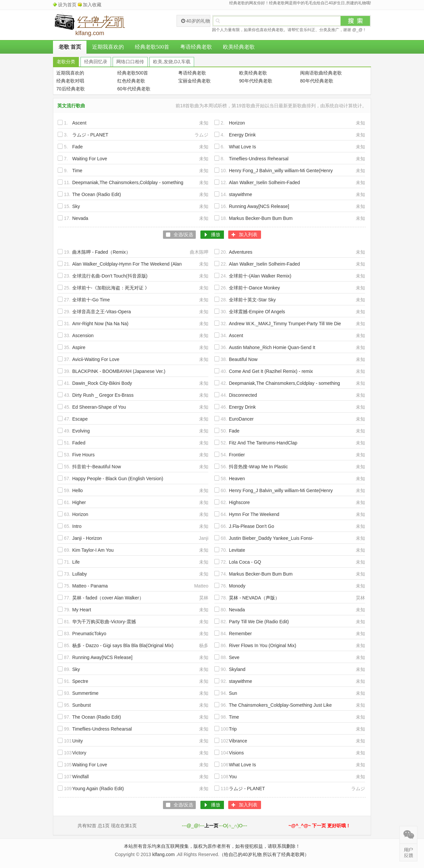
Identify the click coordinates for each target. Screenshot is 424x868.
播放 (216, 234)
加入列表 (248, 234)
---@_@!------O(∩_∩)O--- (214, 826)
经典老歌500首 (152, 47)
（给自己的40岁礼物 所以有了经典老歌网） (264, 854)
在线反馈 (408, 852)
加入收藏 (92, 5)
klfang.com (164, 854)
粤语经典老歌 (196, 47)
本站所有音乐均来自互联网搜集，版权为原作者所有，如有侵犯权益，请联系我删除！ (212, 846)
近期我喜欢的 (108, 47)
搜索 (355, 21)
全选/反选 (184, 234)
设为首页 (67, 5)
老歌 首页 (70, 47)
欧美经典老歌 (239, 47)
